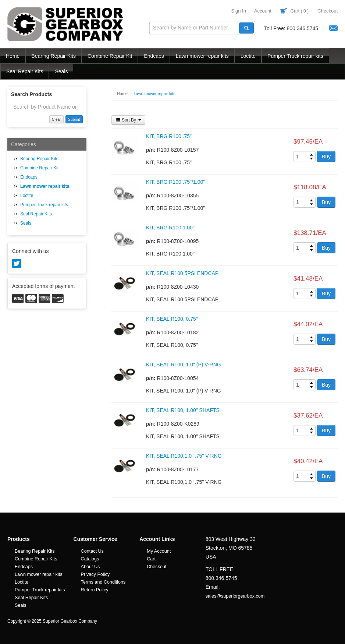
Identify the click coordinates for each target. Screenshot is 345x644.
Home (13, 56)
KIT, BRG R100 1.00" (170, 228)
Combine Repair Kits (36, 559)
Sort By (129, 120)
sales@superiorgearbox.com (235, 596)
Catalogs (90, 559)
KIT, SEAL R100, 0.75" (172, 319)
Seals (61, 71)
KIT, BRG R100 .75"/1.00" (175, 182)
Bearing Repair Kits (54, 56)
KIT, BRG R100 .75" (169, 136)
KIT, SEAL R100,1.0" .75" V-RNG (184, 456)
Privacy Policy (95, 574)
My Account (159, 551)
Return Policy (95, 590)
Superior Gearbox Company (66, 24)
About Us (90, 567)
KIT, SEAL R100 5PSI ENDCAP (182, 273)
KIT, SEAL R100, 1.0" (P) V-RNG (184, 365)
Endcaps (154, 56)
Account (263, 11)
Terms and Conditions (103, 582)
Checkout (328, 11)
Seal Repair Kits (25, 71)
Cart (294, 11)
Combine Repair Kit (110, 56)
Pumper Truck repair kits (295, 56)
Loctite (248, 56)
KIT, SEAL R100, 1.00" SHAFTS (183, 410)
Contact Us (92, 551)
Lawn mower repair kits (202, 56)
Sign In (238, 11)
